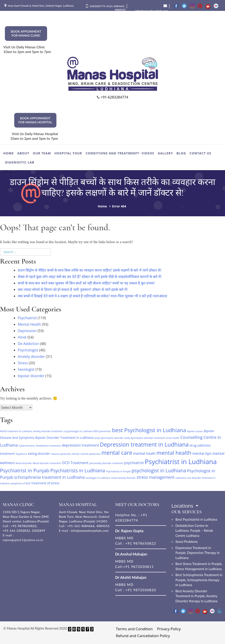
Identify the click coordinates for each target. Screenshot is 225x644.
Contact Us (200, 153)
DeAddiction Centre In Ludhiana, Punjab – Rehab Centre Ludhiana (194, 531)
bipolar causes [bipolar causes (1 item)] (195, 431)
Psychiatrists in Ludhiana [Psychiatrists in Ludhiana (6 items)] (78, 470)
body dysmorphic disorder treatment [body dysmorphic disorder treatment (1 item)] (145, 438)
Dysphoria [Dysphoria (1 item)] (21, 454)
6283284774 (98, 6)
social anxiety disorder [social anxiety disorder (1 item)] (123, 478)
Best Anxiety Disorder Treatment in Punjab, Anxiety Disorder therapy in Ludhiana (196, 596)
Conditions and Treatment (112, 153)
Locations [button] (183, 506)
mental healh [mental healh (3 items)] (144, 453)
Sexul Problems (187, 542)
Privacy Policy (169, 629)
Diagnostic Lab (20, 162)
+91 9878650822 (23, 526)
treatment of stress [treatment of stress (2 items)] (46, 483)
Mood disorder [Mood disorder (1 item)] (24, 463)
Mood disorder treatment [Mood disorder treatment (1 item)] (47, 463)
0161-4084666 (116, 6)
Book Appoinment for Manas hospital (35, 120)
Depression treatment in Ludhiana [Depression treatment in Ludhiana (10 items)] (144, 444)
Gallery (165, 153)
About (23, 153)
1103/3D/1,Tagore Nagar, (22, 512)
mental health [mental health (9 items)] (174, 453)
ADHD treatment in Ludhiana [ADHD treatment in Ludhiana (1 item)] (16, 431)
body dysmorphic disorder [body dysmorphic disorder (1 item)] (109, 438)
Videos (148, 153)
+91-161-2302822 (16, 531)
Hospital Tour (68, 153)
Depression (27, 331)
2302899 (38, 531)
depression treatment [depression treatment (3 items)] (80, 445)
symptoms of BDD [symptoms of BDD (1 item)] (21, 483)
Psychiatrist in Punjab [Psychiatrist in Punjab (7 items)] (25, 470)
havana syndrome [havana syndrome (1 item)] (61, 454)
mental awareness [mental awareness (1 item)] (91, 454)
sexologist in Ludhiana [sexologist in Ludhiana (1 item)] (98, 478)
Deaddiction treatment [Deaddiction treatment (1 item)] (48, 446)
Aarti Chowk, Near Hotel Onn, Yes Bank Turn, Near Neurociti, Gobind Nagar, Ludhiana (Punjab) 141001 (84, 517)
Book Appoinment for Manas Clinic (26, 33)
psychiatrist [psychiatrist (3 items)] (134, 463)
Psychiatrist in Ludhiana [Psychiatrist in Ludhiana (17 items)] (181, 462)
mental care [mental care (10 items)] (117, 453)
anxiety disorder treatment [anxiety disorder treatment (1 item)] (48, 431)
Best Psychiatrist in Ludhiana (196, 519)
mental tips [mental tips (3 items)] (202, 453)
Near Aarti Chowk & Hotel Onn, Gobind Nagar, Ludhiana (41, 6)
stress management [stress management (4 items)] (155, 477)
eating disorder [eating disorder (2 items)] (39, 454)
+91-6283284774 (112, 97)
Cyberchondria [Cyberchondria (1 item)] (27, 446)
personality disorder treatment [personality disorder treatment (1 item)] (106, 463)
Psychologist (28, 350)
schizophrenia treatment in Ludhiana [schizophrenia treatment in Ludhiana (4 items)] (49, 477)
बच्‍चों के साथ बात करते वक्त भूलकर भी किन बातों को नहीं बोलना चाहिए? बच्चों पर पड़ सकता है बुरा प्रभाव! (86, 283)
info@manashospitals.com (90, 531)
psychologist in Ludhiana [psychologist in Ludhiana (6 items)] (159, 470)
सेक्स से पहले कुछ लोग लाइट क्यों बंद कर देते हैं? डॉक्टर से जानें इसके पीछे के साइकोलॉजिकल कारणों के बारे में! (90, 277)
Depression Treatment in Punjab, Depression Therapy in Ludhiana (198, 553)
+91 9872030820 (141, 590)
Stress (23, 363)
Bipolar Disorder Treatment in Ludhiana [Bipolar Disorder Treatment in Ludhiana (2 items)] (64, 438)
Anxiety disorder (31, 356)
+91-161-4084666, (81, 526)
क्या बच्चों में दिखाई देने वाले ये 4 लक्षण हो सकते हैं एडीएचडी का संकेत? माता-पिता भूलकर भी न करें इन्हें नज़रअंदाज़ (92, 296)
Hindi (22, 337)
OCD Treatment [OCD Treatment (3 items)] (75, 463)
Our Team (42, 153)
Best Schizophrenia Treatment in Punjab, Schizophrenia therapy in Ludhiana (199, 580)
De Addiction (28, 344)
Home (9, 153)
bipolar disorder (31, 376)
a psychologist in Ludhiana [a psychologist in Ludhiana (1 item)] (78, 431)
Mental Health (29, 324)
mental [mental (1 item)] (76, 454)
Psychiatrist (27, 318)
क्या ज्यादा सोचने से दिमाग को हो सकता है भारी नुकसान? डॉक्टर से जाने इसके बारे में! (73, 290)
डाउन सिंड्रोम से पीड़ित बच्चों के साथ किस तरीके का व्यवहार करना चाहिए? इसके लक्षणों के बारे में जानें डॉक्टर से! (90, 270)
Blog (181, 153)
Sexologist (26, 369)
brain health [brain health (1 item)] (173, 438)
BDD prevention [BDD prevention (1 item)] (102, 431)
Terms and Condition (134, 629)
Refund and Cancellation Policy (143, 636)
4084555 (120, 10)
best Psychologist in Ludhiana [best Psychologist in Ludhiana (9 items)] (149, 430)
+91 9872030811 (138, 566)
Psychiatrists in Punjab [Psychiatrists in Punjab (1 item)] (118, 471)
